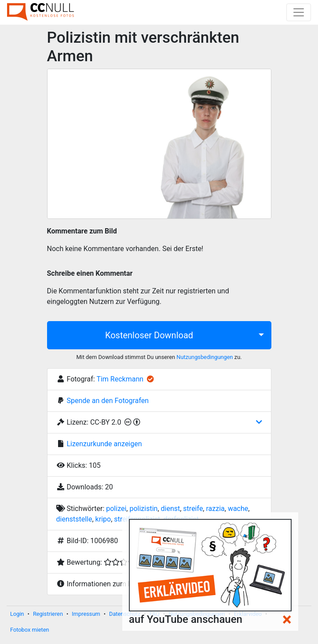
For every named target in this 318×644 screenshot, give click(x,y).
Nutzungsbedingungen (205, 357)
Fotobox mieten (30, 630)
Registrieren (48, 614)
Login (17, 614)
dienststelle (74, 519)
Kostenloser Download (149, 335)
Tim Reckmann (120, 379)
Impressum (86, 614)
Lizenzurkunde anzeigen (104, 444)
